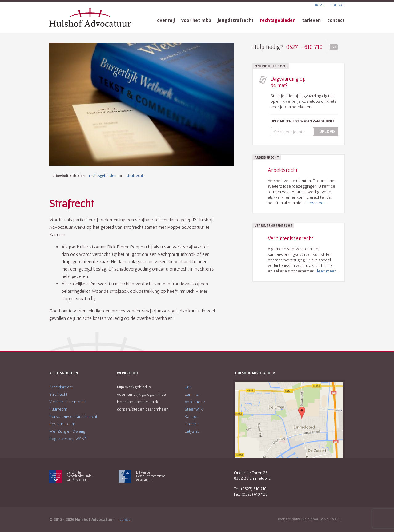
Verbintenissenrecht (68, 402)
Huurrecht (58, 409)
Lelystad (192, 431)
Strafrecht (58, 394)
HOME (320, 5)
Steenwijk (194, 409)
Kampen (192, 416)
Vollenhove (195, 402)
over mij (166, 20)
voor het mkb (196, 20)
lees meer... (317, 203)
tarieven (311, 20)
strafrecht (135, 175)
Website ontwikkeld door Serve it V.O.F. (309, 519)
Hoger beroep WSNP (68, 439)
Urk (188, 387)
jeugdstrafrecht (236, 20)
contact (336, 20)
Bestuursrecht (62, 424)
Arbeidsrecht (61, 387)
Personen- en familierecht (73, 416)
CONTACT (338, 5)
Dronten (192, 424)
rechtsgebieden (278, 20)
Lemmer (192, 394)
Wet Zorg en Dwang (67, 431)
